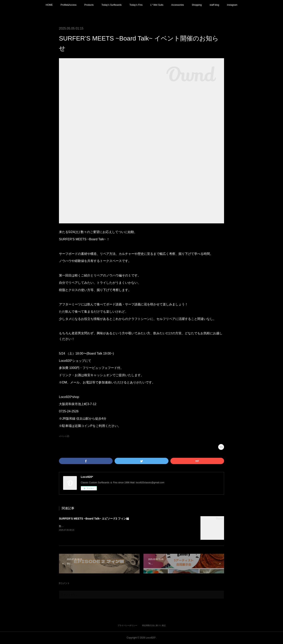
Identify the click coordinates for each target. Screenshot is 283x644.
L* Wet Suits (157, 5)
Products (89, 5)
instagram (232, 5)
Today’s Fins (136, 5)
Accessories (178, 5)
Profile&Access (68, 5)
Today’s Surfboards (112, 5)
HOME (49, 5)
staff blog (214, 5)
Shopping (197, 5)
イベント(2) (64, 436)
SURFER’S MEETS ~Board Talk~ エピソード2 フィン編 (94, 519)
